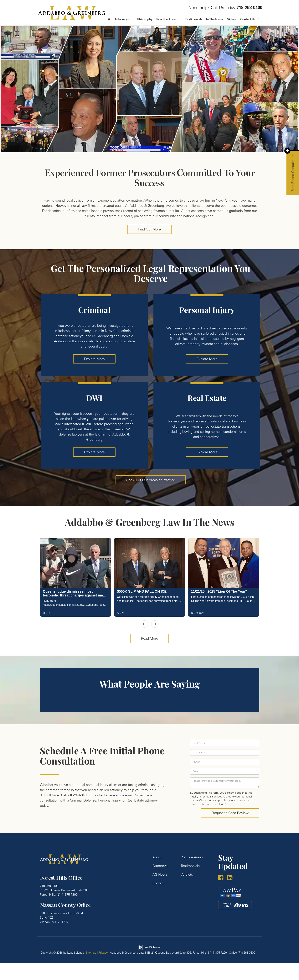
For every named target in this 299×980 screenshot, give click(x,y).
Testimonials (194, 19)
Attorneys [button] (122, 19)
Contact (158, 883)
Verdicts (187, 874)
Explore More (94, 359)
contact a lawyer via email (113, 795)
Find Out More (149, 229)
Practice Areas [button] (166, 19)
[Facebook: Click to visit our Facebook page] (222, 878)
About (157, 857)
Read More (149, 638)
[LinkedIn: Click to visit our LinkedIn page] (231, 878)
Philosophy (145, 19)
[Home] (109, 20)
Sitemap (91, 953)
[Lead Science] (149, 947)
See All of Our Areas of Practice (151, 480)
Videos (232, 19)
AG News (160, 874)
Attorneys (160, 866)
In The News (215, 19)
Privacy (103, 953)
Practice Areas (192, 857)
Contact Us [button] (248, 19)
